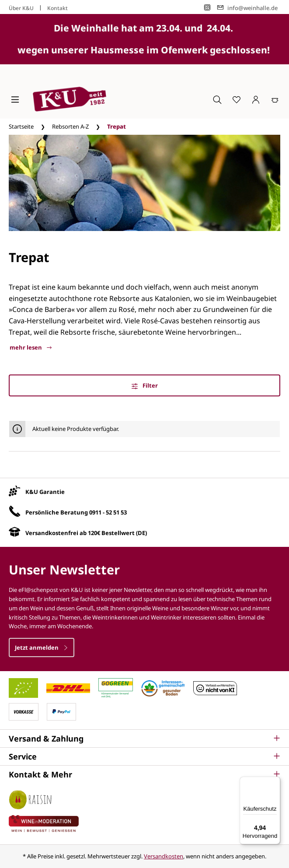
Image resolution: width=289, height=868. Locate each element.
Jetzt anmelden (42, 647)
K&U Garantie (45, 492)
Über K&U (21, 8)
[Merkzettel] (237, 99)
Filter (145, 385)
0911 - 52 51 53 (108, 512)
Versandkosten (164, 856)
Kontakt (57, 8)
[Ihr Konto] (256, 99)
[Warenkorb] (275, 99)
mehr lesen (31, 347)
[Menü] (15, 99)
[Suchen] (217, 99)
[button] (144, 738)
